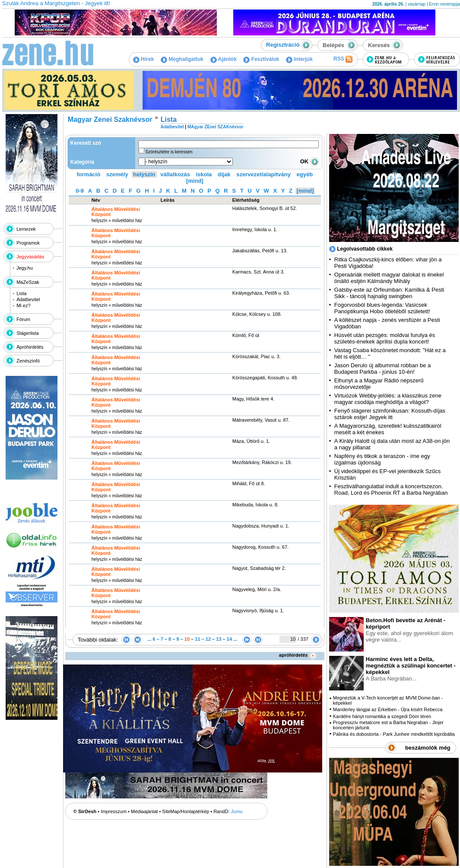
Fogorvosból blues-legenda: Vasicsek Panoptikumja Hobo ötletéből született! (382, 308)
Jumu (237, 811)
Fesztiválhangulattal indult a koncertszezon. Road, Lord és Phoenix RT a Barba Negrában (391, 490)
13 (219, 639)
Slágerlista (27, 333)
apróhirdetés (298, 655)
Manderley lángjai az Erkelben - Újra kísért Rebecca (388, 709)
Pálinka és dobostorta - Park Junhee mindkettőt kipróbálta (394, 734)
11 (197, 639)
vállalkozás (175, 174)
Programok (28, 243)
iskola (204, 174)
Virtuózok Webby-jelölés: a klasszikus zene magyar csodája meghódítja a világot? (388, 399)
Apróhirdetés (30, 347)
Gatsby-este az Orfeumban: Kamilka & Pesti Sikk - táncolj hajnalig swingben (389, 293)
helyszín (144, 174)
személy (117, 174)
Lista (21, 293)
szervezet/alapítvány (263, 174)
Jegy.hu (25, 268)
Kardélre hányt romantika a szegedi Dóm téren (382, 716)
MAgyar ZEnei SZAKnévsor (215, 127)
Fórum (23, 319)
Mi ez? (23, 305)
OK (310, 161)
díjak (224, 174)
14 (229, 639)
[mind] (195, 181)
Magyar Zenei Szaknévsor (110, 119)
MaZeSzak (28, 282)
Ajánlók (224, 59)
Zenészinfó (28, 361)
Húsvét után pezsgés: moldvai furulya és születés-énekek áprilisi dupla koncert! (385, 338)
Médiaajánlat (144, 811)
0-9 (80, 191)
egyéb (305, 174)
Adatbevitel (28, 299)
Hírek (143, 59)
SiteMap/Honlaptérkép (186, 811)
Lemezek (26, 229)
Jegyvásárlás (30, 257)
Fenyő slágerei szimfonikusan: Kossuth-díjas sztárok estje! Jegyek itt (390, 414)
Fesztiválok (261, 59)
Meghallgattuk (182, 59)
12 (208, 639)
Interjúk (299, 59)
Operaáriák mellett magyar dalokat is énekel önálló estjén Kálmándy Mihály (389, 278)
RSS (343, 59)
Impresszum (114, 811)
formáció (89, 174)
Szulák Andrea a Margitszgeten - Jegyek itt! (56, 3)
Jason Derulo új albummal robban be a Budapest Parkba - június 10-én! (382, 369)
